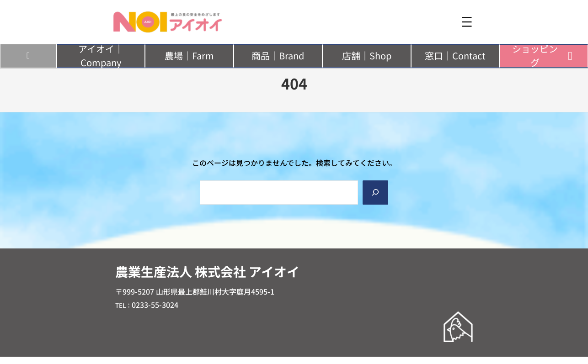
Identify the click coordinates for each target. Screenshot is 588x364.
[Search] (375, 193)
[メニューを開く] (467, 22)
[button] (101, 56)
